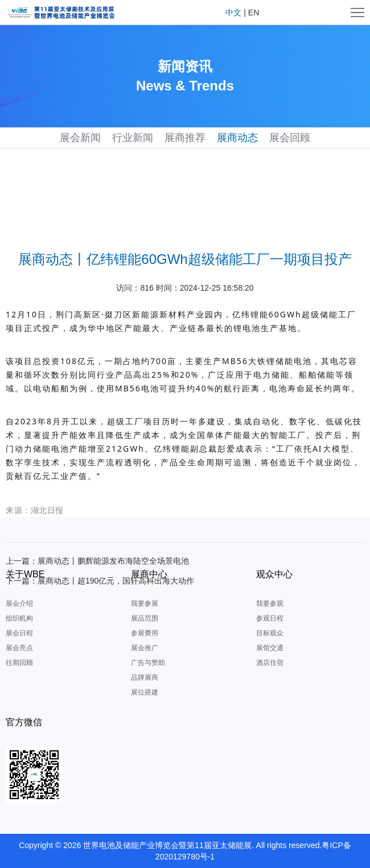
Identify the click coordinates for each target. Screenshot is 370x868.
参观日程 (270, 618)
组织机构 (19, 618)
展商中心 (149, 574)
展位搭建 (145, 692)
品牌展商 (145, 677)
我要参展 (145, 604)
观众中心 (274, 574)
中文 (233, 13)
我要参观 (270, 604)
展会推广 (145, 648)
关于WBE (25, 574)
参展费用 (145, 633)
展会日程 (19, 633)
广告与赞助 (148, 663)
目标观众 (270, 633)
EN (254, 13)
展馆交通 (270, 648)
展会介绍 (19, 604)
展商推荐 (185, 138)
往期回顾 (19, 663)
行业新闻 (133, 138)
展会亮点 (19, 648)
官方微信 (24, 722)
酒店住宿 (270, 663)
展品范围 (145, 618)
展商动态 (237, 138)
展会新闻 (80, 138)
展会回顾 (290, 138)
